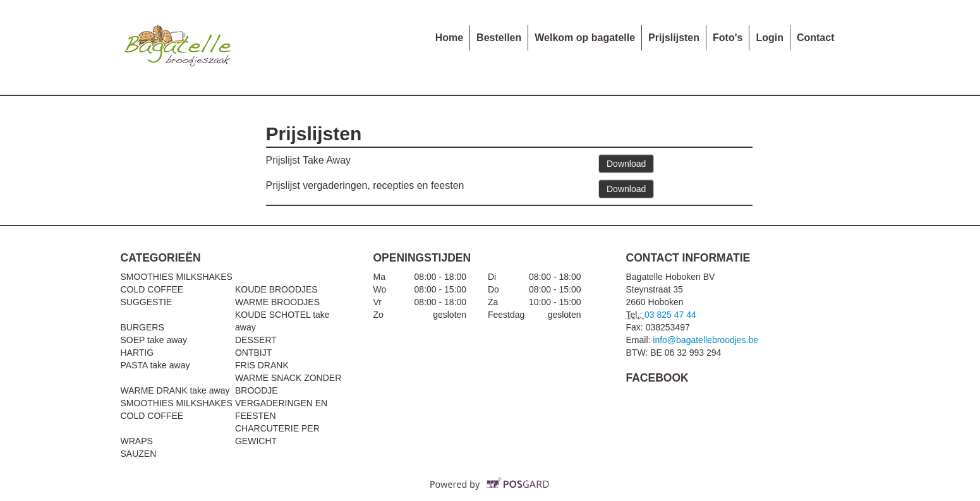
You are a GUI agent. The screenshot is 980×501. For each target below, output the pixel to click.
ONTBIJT (253, 353)
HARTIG (137, 353)
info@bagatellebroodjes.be (705, 340)
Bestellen (499, 38)
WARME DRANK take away (175, 390)
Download (626, 164)
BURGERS (142, 327)
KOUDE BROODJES (276, 289)
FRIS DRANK (262, 365)
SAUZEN (139, 454)
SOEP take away (154, 340)
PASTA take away (155, 365)
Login (770, 38)
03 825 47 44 (670, 315)
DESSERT (256, 340)
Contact (816, 38)
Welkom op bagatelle (585, 38)
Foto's (728, 38)
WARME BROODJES (277, 302)
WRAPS (137, 441)
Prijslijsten (674, 38)
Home (449, 38)
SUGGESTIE (147, 302)
